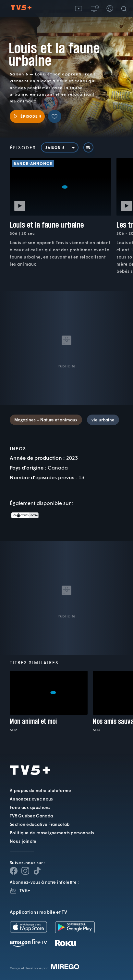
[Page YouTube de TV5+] (37, 871)
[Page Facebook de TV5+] (14, 871)
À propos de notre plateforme (40, 790)
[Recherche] (125, 8)
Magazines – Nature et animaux (46, 420)
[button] (94, 8)
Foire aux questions (30, 807)
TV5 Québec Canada (31, 816)
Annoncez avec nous (31, 799)
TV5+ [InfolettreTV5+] (25, 890)
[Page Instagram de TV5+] (25, 871)
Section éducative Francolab (40, 824)
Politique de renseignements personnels (52, 833)
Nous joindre (23, 841)
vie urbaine (103, 420)
